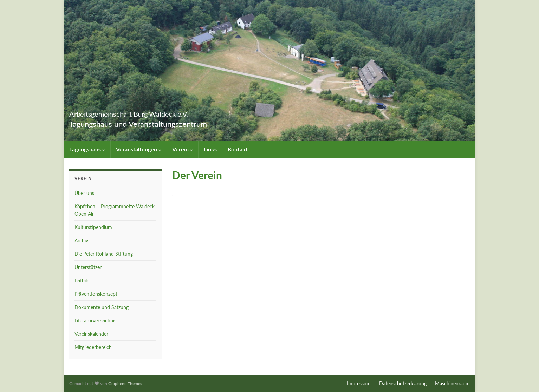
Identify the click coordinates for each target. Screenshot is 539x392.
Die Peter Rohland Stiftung (104, 254)
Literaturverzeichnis (95, 321)
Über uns (84, 193)
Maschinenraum (452, 383)
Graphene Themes (125, 383)
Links (210, 149)
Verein (183, 149)
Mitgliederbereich (93, 347)
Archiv (81, 240)
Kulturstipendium (93, 227)
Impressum (359, 383)
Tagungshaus (87, 149)
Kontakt (238, 149)
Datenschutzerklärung (403, 383)
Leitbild (82, 280)
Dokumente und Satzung (102, 307)
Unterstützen (89, 267)
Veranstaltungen (139, 149)
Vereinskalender (91, 334)
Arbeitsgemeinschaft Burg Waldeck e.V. (160, 112)
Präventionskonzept (96, 294)
